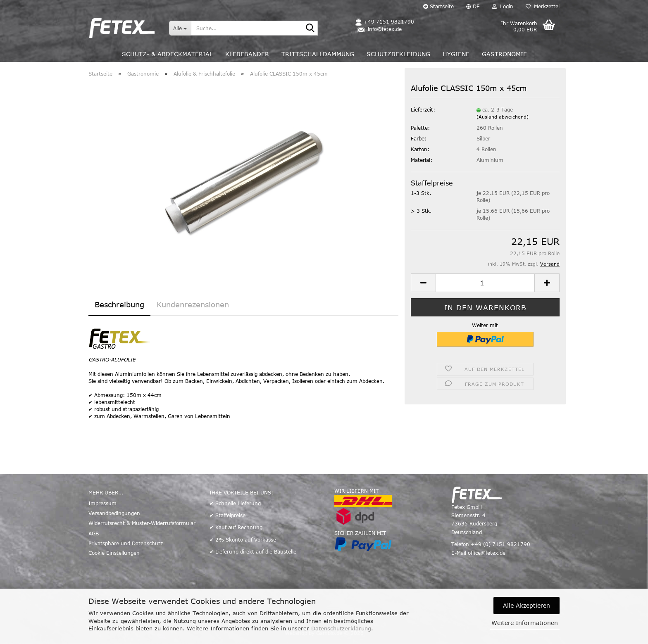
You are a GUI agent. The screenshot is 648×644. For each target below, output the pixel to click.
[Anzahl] (485, 283)
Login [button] (503, 6)
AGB (94, 533)
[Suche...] (180, 28)
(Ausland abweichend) (503, 117)
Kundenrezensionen (193, 304)
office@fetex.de (487, 553)
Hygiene (456, 54)
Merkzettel (543, 6)
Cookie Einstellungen (114, 553)
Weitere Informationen (525, 623)
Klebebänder (247, 54)
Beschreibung (119, 304)
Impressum (102, 503)
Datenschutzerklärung (341, 628)
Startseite (438, 6)
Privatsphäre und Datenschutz (126, 543)
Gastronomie (504, 54)
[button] (473, 6)
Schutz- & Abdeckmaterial (167, 54)
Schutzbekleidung (398, 54)
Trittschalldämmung (318, 54)
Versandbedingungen (114, 513)
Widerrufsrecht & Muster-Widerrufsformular (142, 523)
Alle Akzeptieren (526, 605)
